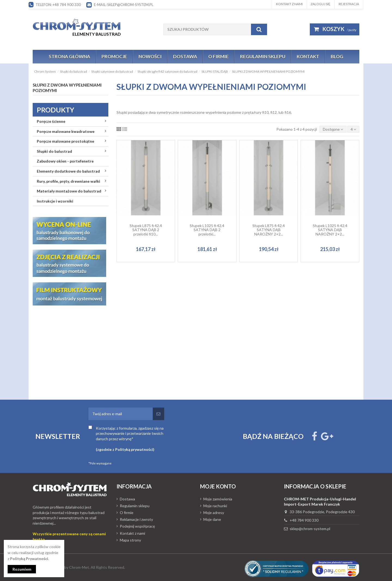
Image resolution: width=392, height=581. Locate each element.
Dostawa (127, 499)
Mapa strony (130, 540)
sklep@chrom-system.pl (310, 529)
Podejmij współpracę (137, 526)
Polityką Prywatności (29, 559)
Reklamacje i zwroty (136, 519)
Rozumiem (22, 569)
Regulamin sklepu (135, 506)
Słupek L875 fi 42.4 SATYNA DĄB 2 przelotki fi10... (146, 230)
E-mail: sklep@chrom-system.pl (124, 5)
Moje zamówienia (218, 499)
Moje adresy (214, 513)
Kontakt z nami (289, 4)
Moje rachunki (215, 506)
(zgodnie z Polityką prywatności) (125, 449)
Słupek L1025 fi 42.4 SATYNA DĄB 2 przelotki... (207, 230)
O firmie (127, 513)
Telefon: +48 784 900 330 (58, 5)
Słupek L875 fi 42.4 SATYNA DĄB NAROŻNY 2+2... (269, 230)
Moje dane (212, 519)
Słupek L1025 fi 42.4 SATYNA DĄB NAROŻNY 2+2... (330, 230)
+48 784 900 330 (304, 520)
